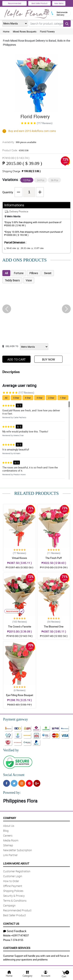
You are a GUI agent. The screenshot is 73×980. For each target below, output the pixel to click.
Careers (8, 835)
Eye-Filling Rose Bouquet (20, 695)
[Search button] (67, 23)
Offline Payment (13, 886)
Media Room (11, 840)
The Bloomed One (54, 626)
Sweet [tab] (48, 273)
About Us (9, 826)
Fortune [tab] (19, 273)
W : (24, 248)
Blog (6, 831)
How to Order (11, 881)
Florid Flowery (47, 31)
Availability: (19, 142)
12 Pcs (27, 180)
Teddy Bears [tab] (12, 280)
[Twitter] (14, 783)
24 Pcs (41, 180)
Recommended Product (17, 910)
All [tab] (6, 273)
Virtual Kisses (19, 558)
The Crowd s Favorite (20, 626)
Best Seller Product (39, 3)
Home (6, 31)
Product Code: (15, 150)
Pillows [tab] (34, 273)
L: (10, 248)
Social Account (14, 775)
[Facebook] (7, 783)
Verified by (11, 750)
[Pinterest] (29, 783)
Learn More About (16, 863)
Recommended (15, 3)
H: (37, 248)
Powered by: (12, 793)
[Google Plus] (37, 783)
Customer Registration (17, 871)
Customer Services (17, 948)
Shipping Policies (13, 891)
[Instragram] (22, 783)
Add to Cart (17, 359)
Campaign (9, 905)
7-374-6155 (17, 940)
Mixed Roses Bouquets (25, 31)
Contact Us (11, 924)
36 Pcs (54, 180)
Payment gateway (15, 719)
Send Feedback (15, 931)
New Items (59, 3)
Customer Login (13, 876)
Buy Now (48, 359)
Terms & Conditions (15, 901)
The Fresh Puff (54, 558)
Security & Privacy (14, 896)
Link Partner (10, 855)
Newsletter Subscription (18, 850)
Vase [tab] (29, 280)
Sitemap (8, 845)
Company (10, 818)
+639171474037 (20, 935)
